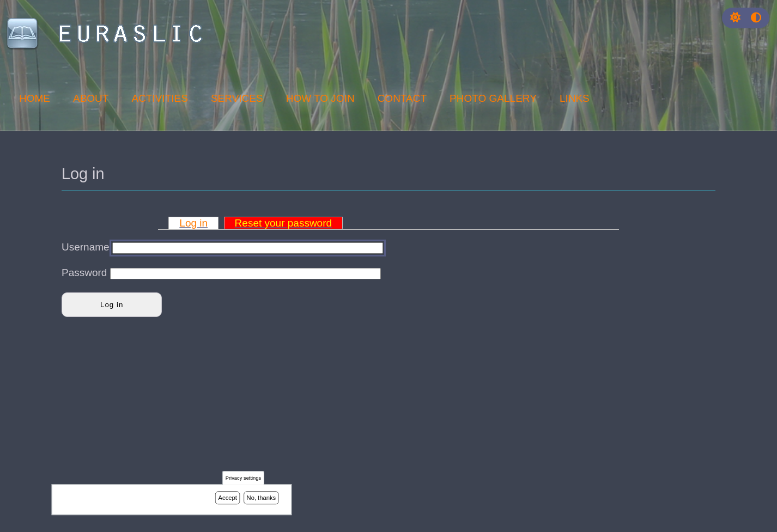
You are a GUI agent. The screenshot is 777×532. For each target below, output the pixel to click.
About (91, 98)
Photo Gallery (493, 98)
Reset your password (283, 223)
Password (84, 273)
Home (35, 98)
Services (237, 98)
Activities (159, 98)
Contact (402, 98)
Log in (193, 223)
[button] (735, 18)
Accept (228, 499)
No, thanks (262, 499)
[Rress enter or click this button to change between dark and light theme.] (737, 18)
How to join (320, 98)
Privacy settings (243, 479)
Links (575, 98)
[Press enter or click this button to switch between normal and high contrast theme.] (756, 18)
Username (86, 247)
